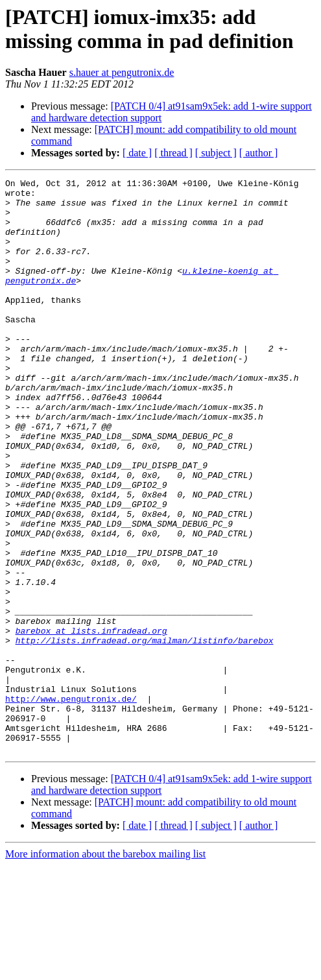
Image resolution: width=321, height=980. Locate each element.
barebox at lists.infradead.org (91, 722)
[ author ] (259, 153)
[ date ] (137, 153)
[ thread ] (173, 153)
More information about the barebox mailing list (105, 969)
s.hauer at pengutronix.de (122, 72)
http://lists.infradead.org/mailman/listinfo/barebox (145, 734)
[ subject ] (216, 153)
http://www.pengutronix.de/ (71, 804)
